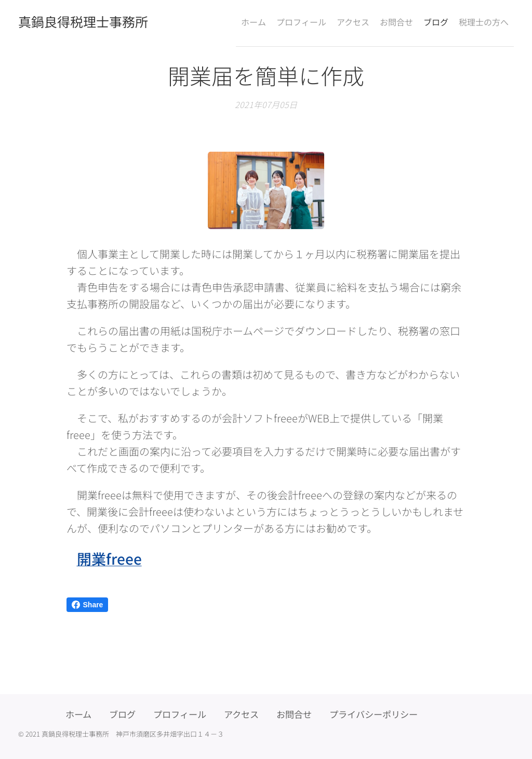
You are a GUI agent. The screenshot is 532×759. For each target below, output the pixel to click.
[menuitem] (225, 21)
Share (88, 605)
